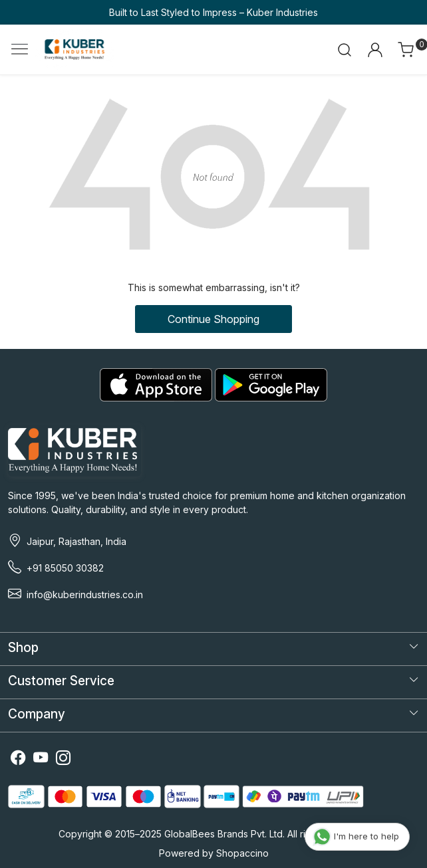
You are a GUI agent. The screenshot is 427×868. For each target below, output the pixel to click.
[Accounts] (375, 50)
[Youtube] (41, 760)
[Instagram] (63, 760)
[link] (345, 50)
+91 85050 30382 (65, 568)
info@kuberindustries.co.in (85, 595)
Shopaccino (242, 853)
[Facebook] (18, 760)
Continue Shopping (213, 319)
